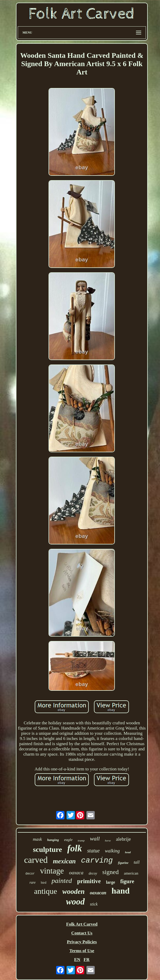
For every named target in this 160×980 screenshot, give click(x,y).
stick (94, 904)
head (128, 852)
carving (97, 861)
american (131, 873)
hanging (53, 840)
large (111, 882)
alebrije (123, 839)
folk (75, 848)
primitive (89, 881)
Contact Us (82, 933)
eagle (68, 840)
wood (75, 902)
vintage (52, 871)
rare (33, 882)
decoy (93, 873)
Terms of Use (82, 951)
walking (112, 851)
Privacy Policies (82, 942)
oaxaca (76, 873)
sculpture (48, 849)
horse (108, 841)
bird (43, 882)
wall (95, 838)
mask (37, 839)
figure (127, 881)
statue (93, 851)
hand (120, 891)
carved (36, 860)
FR (87, 960)
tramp (81, 840)
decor (30, 874)
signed (111, 872)
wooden (74, 891)
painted (62, 881)
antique (45, 891)
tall (137, 862)
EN (77, 960)
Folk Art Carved (82, 924)
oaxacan (98, 893)
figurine (123, 863)
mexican (64, 861)
